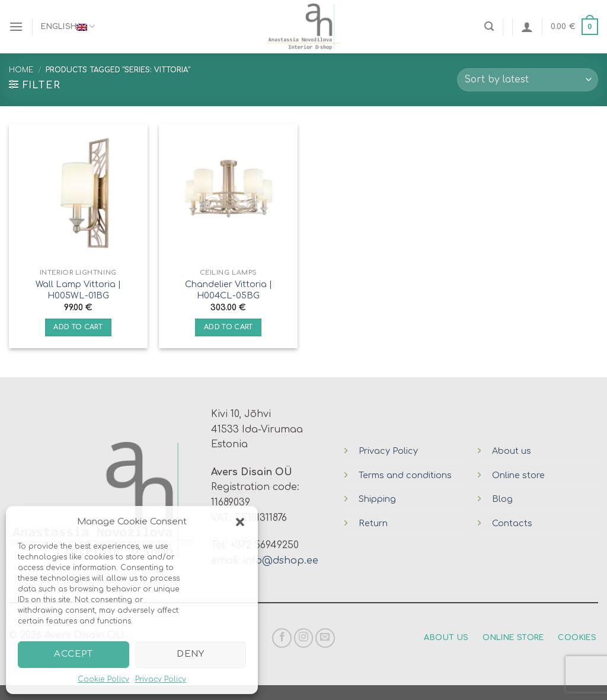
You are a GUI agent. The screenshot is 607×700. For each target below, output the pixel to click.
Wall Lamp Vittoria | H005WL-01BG (78, 290)
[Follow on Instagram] (304, 638)
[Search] (489, 26)
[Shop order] (528, 80)
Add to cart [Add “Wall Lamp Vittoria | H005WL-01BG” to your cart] (78, 327)
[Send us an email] (325, 638)
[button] (240, 522)
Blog (502, 499)
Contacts (512, 523)
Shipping (377, 499)
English (68, 26)
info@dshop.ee (281, 561)
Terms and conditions (405, 475)
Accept (73, 654)
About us (512, 451)
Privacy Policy (161, 679)
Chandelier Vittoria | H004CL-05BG (229, 290)
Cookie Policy (103, 679)
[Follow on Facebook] (282, 638)
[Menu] (16, 26)
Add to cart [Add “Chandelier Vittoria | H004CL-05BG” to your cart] (229, 327)
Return (373, 523)
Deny (190, 654)
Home (21, 70)
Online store (518, 475)
